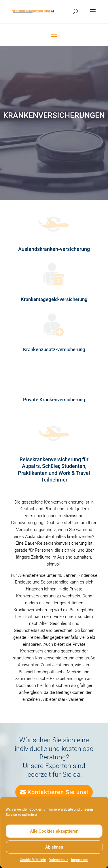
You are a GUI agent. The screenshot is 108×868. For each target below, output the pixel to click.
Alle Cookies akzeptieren (54, 831)
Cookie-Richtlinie (33, 860)
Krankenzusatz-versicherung (54, 349)
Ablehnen (54, 847)
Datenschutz (58, 860)
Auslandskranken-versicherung (54, 249)
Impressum (80, 860)
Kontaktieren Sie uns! (58, 792)
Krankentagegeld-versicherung (54, 299)
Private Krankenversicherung (54, 400)
